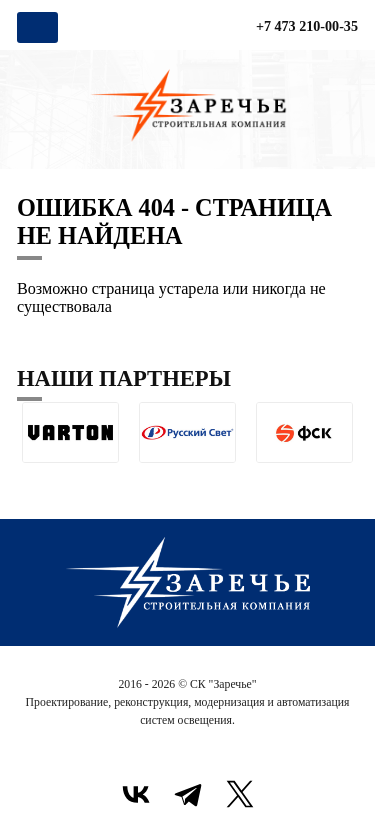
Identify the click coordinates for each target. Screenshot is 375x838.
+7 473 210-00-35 (307, 26)
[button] (32, 478)
